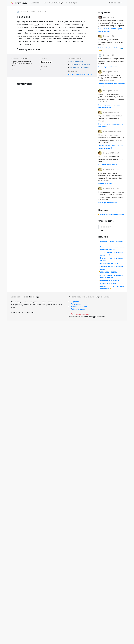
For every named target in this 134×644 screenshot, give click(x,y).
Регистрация (76, 304)
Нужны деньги (46, 62)
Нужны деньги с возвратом (108, 203)
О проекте (75, 302)
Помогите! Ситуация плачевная (80, 67)
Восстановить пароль (79, 307)
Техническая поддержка (80, 314)
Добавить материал (79, 309)
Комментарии (72, 3)
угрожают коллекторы (77, 62)
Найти (102, 231)
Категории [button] (35, 3)
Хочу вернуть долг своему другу (80, 65)
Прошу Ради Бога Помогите (108, 67)
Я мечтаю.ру (19, 3)
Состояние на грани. (106, 184)
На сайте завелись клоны (108, 165)
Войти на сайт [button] (115, 3)
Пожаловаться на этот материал (80, 74)
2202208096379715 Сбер (109, 272)
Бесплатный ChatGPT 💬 (53, 3)
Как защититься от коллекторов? (112, 215)
